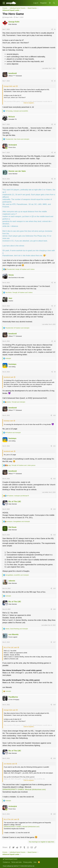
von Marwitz (13, 634)
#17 (54, 642)
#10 (54, 415)
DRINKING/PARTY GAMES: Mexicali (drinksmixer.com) (24, 789)
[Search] (54, 3)
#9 (55, 372)
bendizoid (13, 73)
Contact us (6, 862)
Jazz (10, 298)
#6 (55, 283)
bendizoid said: (9, 377)
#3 (55, 124)
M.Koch (12, 117)
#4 (55, 153)
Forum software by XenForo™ (19, 866)
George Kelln (8, 17)
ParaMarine (13, 697)
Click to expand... (29, 103)
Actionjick (13, 145)
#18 (54, 705)
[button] (4, 3)
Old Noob (12, 527)
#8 (55, 341)
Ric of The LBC (15, 502)
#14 (54, 535)
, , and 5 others (21, 269)
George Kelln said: (10, 86)
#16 (54, 609)
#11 (54, 446)
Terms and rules (17, 862)
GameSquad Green (10, 859)
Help (35, 862)
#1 (55, 29)
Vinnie (11, 275)
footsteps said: (8, 421)
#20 (54, 814)
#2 (55, 81)
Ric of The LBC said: (10, 647)
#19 (54, 758)
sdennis (12, 581)
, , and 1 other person (22, 465)
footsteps (12, 364)
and (13, 433)
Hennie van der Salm (17, 171)
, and (17, 111)
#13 (54, 509)
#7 (55, 306)
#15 (54, 588)
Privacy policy (28, 862)
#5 (55, 179)
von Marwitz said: (9, 764)
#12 (54, 479)
